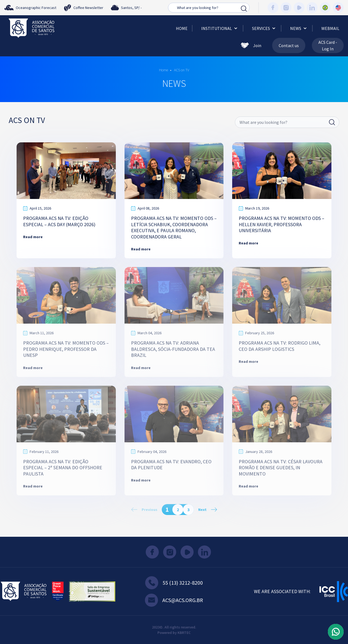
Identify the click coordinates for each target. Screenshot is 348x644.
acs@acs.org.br (174, 600)
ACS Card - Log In (328, 45)
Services (264, 28)
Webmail (330, 28)
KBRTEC (184, 633)
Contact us (289, 45)
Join (251, 45)
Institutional (220, 28)
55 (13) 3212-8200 (174, 583)
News (299, 28)
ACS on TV (181, 70)
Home (182, 28)
